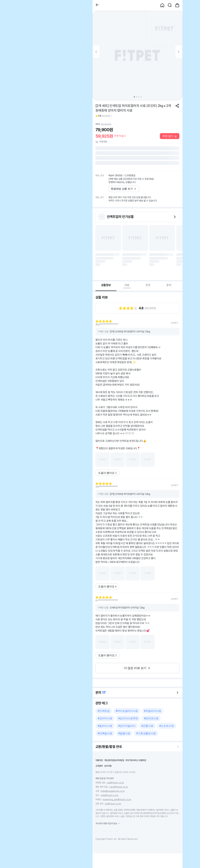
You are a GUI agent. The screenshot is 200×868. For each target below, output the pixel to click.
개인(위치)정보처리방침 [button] (114, 760)
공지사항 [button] (108, 766)
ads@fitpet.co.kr (110, 795)
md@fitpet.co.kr (115, 783)
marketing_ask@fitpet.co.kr (117, 799)
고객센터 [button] (99, 766)
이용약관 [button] (99, 760)
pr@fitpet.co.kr (113, 804)
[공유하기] (177, 106)
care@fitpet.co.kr (119, 787)
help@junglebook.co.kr (113, 791)
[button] (97, 5)
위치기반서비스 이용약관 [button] (136, 760)
